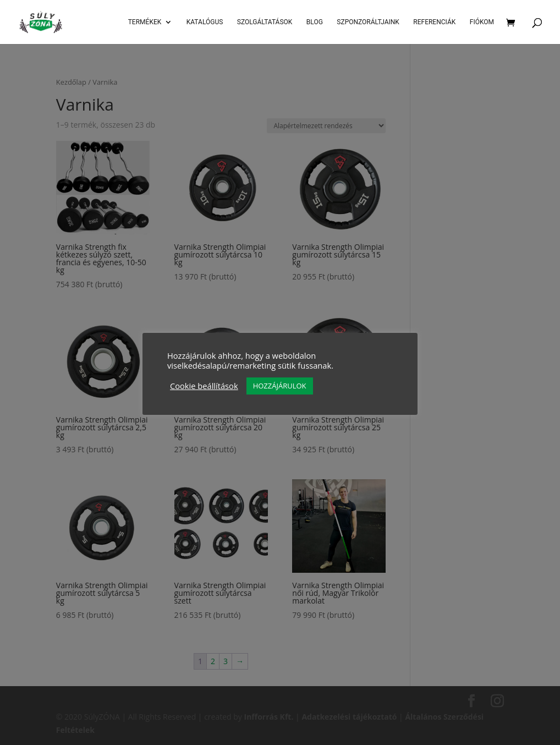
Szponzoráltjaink (368, 22)
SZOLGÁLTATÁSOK (265, 22)
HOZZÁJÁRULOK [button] (280, 386)
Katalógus (205, 22)
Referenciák (434, 22)
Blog (315, 22)
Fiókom (482, 22)
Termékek (145, 22)
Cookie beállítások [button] (204, 386)
